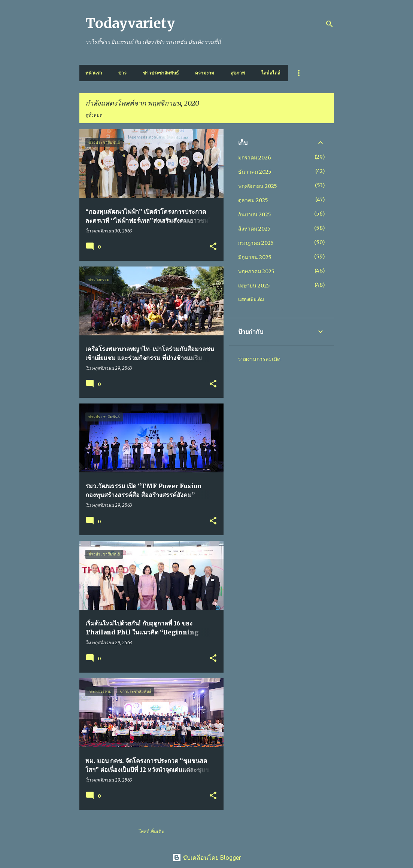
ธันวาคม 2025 (255, 172)
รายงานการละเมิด (259, 359)
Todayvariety (130, 23)
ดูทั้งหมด (94, 115)
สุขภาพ (238, 73)
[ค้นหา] (330, 24)
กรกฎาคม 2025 (256, 243)
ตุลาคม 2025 (253, 200)
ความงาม (205, 73)
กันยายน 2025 (255, 214)
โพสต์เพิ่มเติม (151, 832)
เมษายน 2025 (254, 286)
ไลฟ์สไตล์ (271, 73)
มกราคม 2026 (255, 158)
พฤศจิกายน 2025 (258, 186)
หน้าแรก (94, 73)
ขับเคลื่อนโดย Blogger (207, 858)
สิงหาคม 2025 (254, 229)
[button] (213, 247)
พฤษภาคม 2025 (256, 271)
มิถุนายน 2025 (255, 257)
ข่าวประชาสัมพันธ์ (161, 73)
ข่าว (122, 73)
